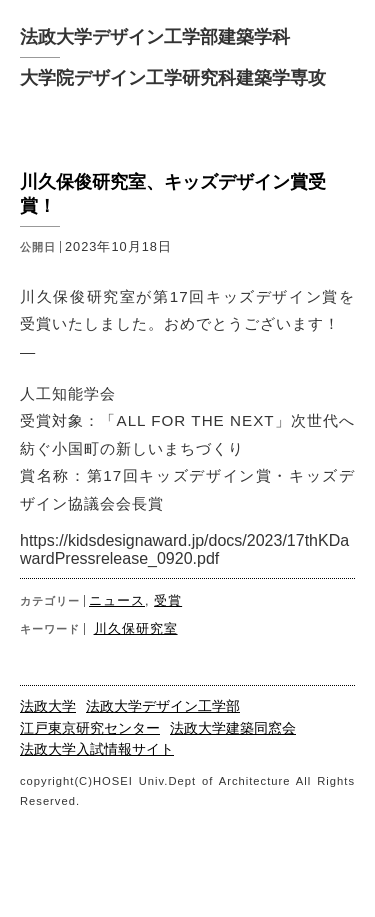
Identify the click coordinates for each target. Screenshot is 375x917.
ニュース (117, 600)
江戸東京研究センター (90, 728)
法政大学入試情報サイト (97, 749)
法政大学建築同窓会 (233, 728)
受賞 (168, 600)
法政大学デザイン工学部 (163, 706)
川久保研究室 (136, 628)
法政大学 (48, 706)
